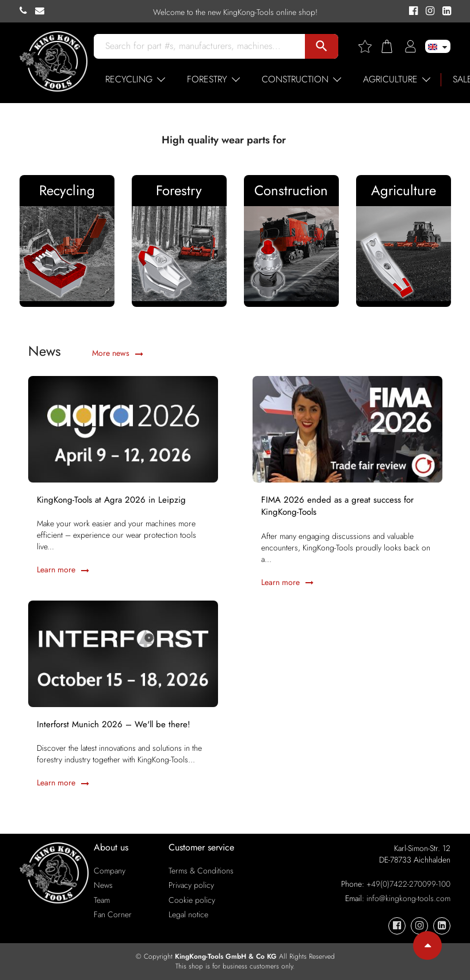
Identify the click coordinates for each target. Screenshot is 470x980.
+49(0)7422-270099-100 (408, 884)
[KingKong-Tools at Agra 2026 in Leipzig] (123, 428)
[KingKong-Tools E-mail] (43, 11)
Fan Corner (113, 914)
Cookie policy (192, 900)
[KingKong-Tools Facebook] (412, 12)
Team (102, 900)
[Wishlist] (369, 46)
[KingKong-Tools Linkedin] (444, 12)
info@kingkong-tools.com (408, 898)
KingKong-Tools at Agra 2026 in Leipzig (111, 500)
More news (118, 353)
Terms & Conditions (201, 871)
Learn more (63, 569)
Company (110, 871)
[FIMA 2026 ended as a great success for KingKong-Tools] (347, 428)
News (103, 885)
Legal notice (188, 914)
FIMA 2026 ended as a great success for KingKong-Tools (337, 506)
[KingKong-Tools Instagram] (428, 12)
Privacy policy (191, 885)
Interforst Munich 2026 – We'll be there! (114, 725)
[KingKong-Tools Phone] (27, 11)
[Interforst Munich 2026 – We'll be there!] (123, 652)
